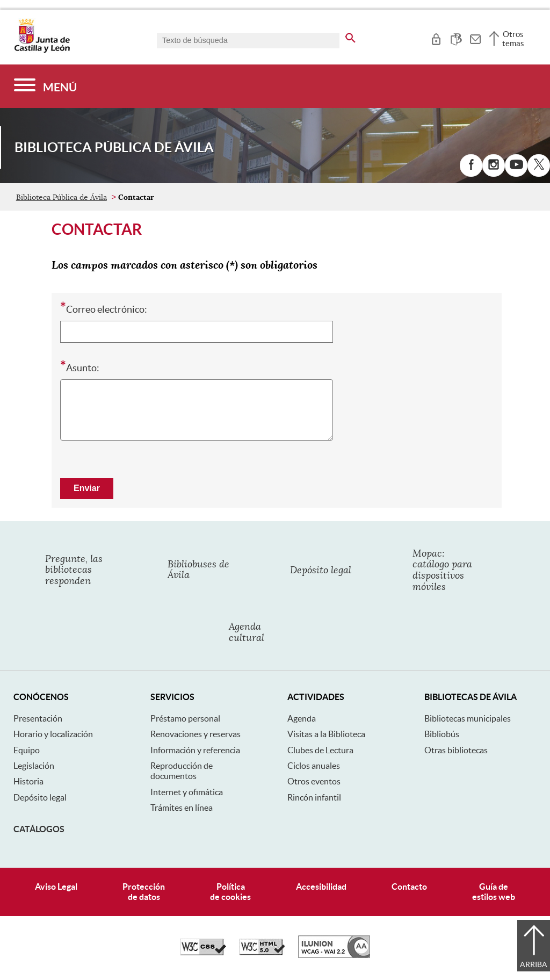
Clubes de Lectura (320, 750)
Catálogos (39, 829)
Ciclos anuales (314, 766)
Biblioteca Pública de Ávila (61, 197)
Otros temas (513, 39)
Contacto (409, 887)
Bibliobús (442, 734)
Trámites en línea (182, 808)
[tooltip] (436, 38)
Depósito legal (40, 797)
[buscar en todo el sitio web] (350, 36)
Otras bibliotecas (456, 750)
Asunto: (80, 367)
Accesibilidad (321, 887)
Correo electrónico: (104, 308)
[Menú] (45, 86)
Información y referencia (195, 750)
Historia (28, 781)
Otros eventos (314, 781)
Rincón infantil (314, 797)
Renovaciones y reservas (196, 734)
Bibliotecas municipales (468, 718)
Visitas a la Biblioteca (326, 734)
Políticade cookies (230, 892)
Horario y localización (53, 734)
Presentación (38, 718)
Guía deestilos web (494, 892)
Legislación (34, 766)
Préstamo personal (185, 718)
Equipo (27, 750)
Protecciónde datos (144, 892)
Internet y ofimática (187, 792)
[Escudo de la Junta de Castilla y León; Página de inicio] (42, 51)
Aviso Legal (56, 887)
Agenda (302, 718)
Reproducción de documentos (182, 771)
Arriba (534, 964)
